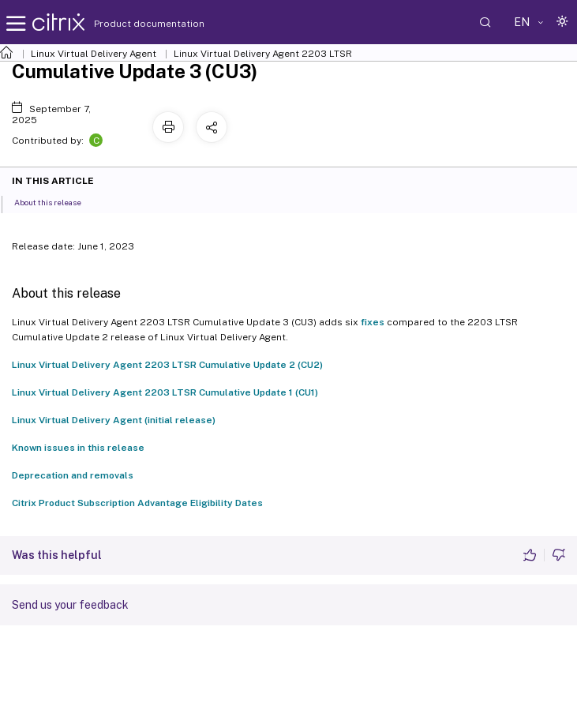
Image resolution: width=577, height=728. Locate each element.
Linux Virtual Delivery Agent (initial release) (114, 420)
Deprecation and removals (73, 475)
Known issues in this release (78, 448)
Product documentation (129, 24)
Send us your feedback (70, 605)
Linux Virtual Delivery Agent (94, 54)
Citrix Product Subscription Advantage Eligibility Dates (137, 503)
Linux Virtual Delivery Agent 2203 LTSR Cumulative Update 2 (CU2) (167, 365)
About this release (56, 201)
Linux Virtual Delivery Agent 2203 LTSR (263, 54)
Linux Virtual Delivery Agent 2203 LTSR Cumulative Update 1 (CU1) (165, 392)
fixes (373, 322)
